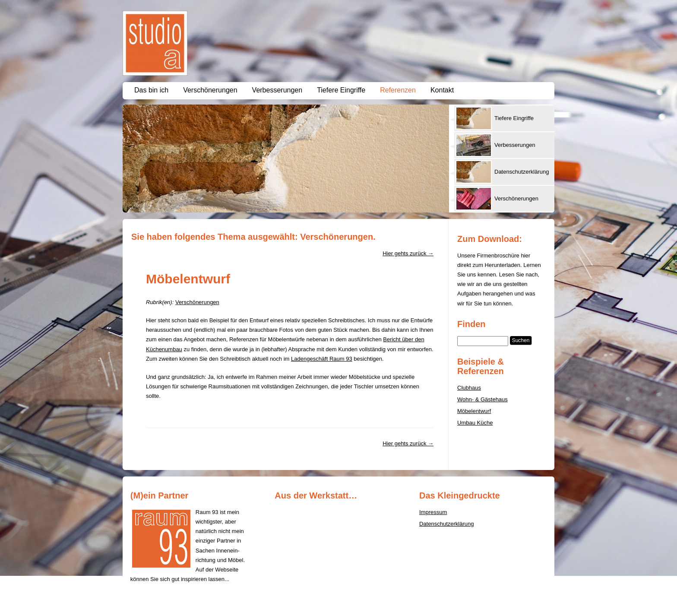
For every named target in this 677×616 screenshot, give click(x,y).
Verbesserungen (277, 90)
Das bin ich (151, 90)
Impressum (433, 512)
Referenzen (398, 90)
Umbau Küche (475, 423)
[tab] (501, 118)
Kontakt (442, 90)
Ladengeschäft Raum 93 (322, 359)
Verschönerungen (210, 90)
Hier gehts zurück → (408, 253)
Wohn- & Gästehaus (482, 399)
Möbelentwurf (188, 279)
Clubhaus (469, 388)
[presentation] (505, 118)
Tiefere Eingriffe (341, 90)
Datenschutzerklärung (446, 524)
